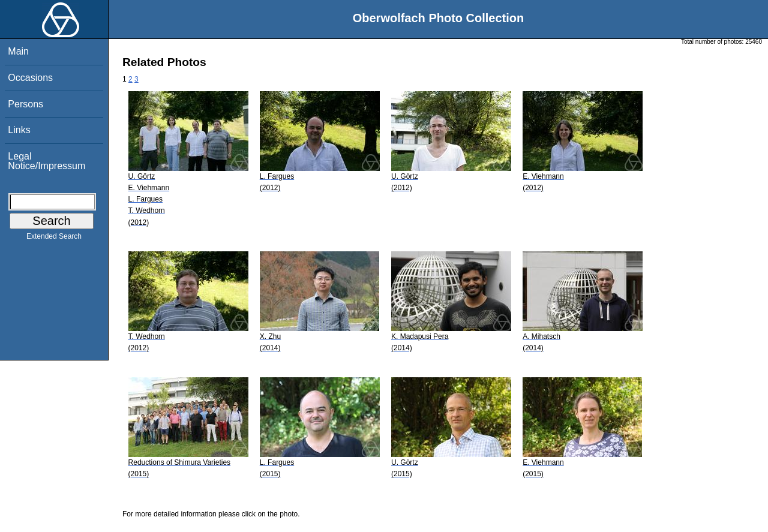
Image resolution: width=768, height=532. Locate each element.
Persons (25, 104)
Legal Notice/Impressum (46, 161)
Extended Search (54, 239)
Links (19, 130)
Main (18, 51)
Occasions (30, 78)
